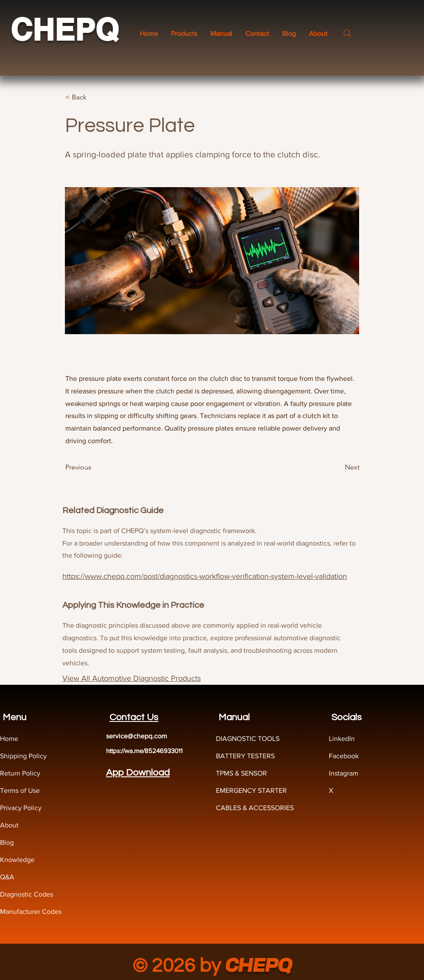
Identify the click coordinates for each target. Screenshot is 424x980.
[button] (221, 34)
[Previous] (94, 467)
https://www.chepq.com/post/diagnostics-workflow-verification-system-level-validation (205, 576)
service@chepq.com (137, 736)
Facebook (344, 756)
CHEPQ (64, 30)
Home (9, 739)
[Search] (347, 33)
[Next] (338, 467)
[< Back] (94, 97)
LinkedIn (342, 739)
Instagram (344, 773)
